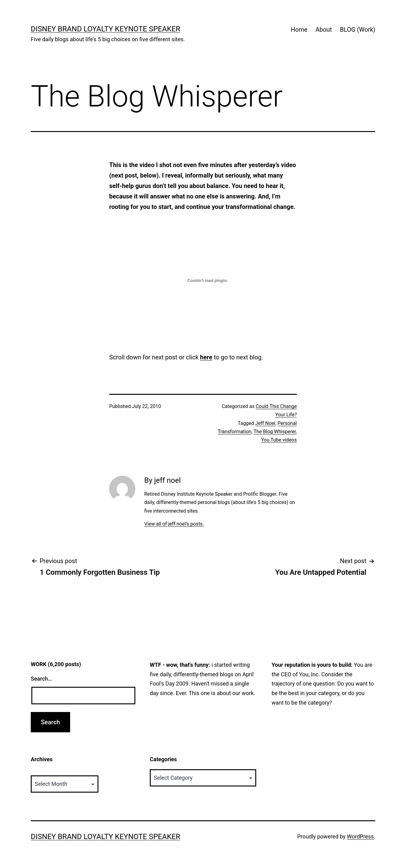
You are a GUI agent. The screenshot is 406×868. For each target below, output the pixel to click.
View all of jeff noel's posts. (174, 524)
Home (299, 30)
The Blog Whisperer (275, 432)
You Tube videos (279, 440)
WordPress (360, 836)
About (324, 30)
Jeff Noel (265, 423)
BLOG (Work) (358, 30)
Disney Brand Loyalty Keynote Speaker (105, 29)
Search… (41, 679)
